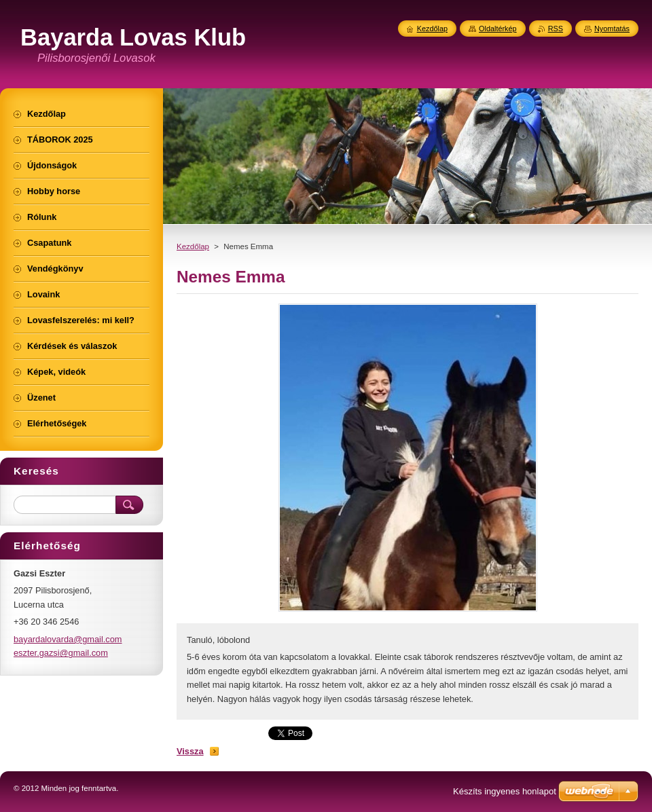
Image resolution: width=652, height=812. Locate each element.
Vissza (190, 751)
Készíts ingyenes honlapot (505, 791)
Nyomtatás (612, 29)
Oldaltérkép (498, 29)
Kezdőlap (193, 246)
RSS (556, 29)
